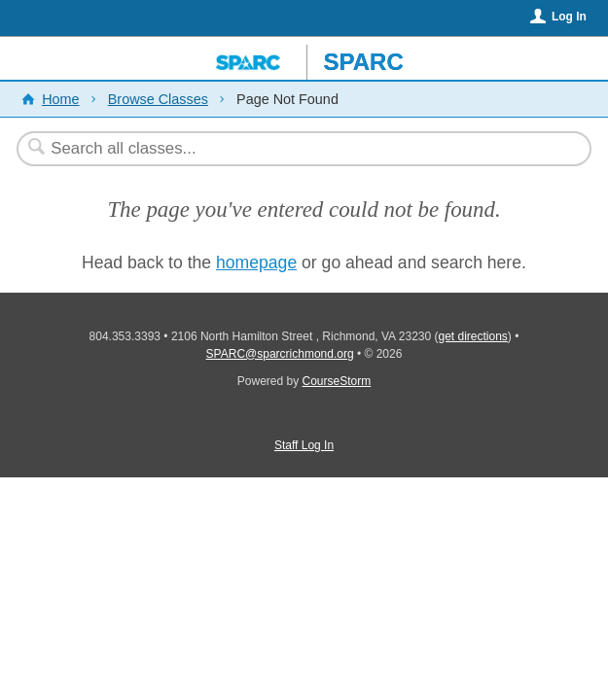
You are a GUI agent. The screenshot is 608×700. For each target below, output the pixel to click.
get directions (472, 336)
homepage (256, 262)
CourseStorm (337, 381)
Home (60, 99)
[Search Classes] (294, 149)
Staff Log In (304, 445)
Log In (569, 17)
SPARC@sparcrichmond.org (280, 354)
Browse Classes (158, 99)
